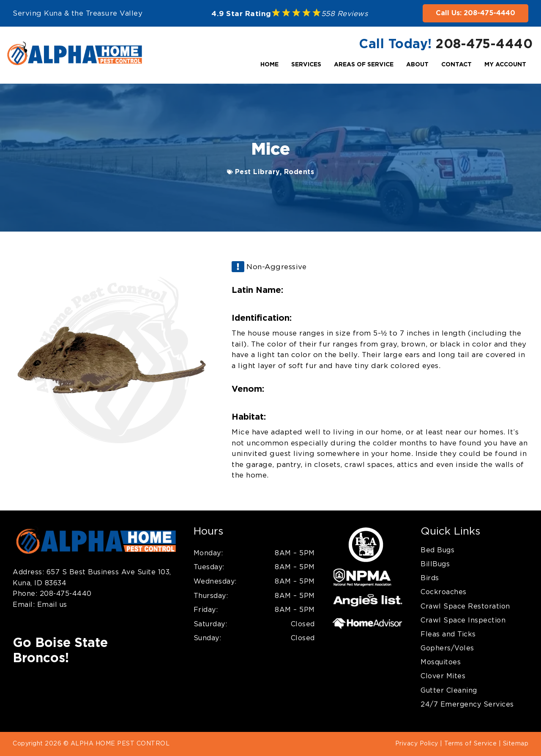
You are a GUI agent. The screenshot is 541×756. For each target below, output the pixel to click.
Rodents (299, 172)
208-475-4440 (484, 44)
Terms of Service (470, 744)
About (417, 65)
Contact (456, 65)
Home (269, 65)
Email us (51, 605)
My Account (505, 65)
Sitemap (516, 744)
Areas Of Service (364, 65)
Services (306, 65)
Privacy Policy (417, 744)
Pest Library (257, 172)
